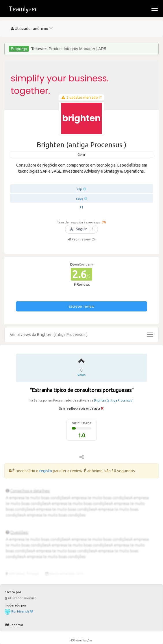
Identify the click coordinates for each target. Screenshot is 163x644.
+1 (81, 207)
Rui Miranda (22, 611)
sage (80, 199)
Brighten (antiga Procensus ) (114, 400)
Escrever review (81, 306)
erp (79, 189)
